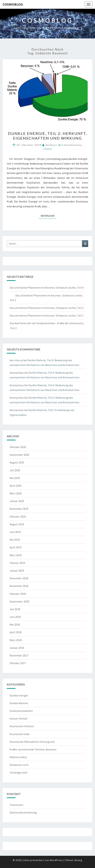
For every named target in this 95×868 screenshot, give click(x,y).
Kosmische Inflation (22, 726)
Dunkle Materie (19, 703)
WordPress (56, 860)
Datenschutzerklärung (23, 812)
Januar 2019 (17, 571)
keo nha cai (16, 360)
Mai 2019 (15, 540)
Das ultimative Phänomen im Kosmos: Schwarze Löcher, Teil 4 (47, 288)
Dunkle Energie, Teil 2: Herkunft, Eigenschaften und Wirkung (47, 136)
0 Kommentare (72, 145)
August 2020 (17, 462)
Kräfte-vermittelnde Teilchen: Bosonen (33, 749)
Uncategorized (18, 772)
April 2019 (16, 547)
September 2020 (19, 455)
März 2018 (16, 640)
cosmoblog (13, 4)
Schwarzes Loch (19, 765)
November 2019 (19, 509)
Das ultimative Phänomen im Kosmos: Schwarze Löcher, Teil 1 (47, 315)
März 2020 (16, 493)
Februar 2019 (17, 563)
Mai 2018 (15, 624)
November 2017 (19, 655)
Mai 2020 (15, 478)
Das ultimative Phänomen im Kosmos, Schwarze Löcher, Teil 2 (47, 308)
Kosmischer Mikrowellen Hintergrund (32, 742)
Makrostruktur (18, 757)
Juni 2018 (15, 617)
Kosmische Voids (20, 734)
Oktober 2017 (18, 663)
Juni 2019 (15, 532)
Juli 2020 (15, 470)
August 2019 (17, 524)
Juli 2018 (15, 609)
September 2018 (19, 601)
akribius (51, 145)
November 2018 (19, 586)
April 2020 (16, 486)
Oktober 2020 (18, 447)
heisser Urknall (19, 718)
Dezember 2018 (19, 578)
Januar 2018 (17, 648)
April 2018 (16, 632)
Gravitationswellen (21, 711)
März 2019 (16, 555)
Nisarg (78, 860)
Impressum (16, 805)
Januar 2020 (17, 501)
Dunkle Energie (19, 695)
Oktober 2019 (18, 517)
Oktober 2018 (18, 594)
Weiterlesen (49, 216)
